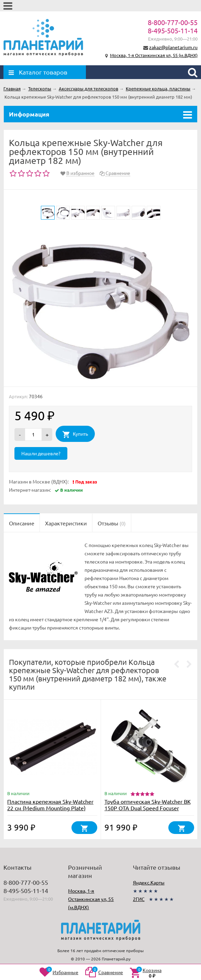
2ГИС (139, 899)
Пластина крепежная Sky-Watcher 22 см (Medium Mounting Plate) (50, 805)
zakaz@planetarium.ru (173, 47)
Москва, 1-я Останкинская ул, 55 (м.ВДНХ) (154, 55)
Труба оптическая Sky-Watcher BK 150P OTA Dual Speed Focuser (148, 805)
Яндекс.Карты (149, 882)
